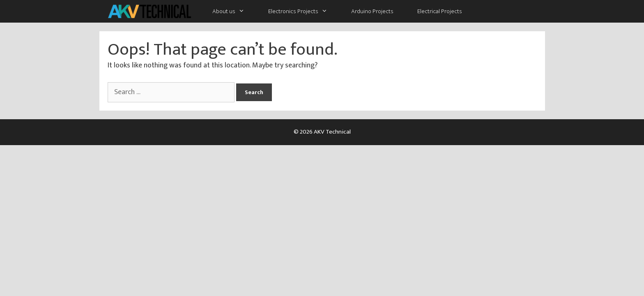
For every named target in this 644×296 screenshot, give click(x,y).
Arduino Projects (372, 11)
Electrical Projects (440, 11)
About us (234, 11)
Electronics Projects (304, 11)
